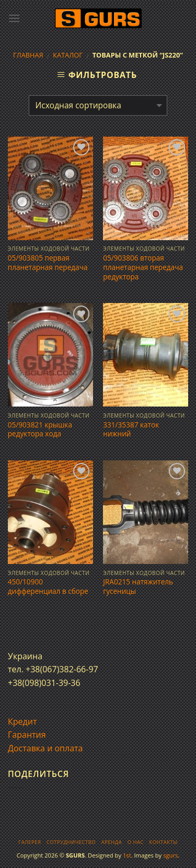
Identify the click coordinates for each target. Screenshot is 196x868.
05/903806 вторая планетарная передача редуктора (143, 267)
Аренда (112, 842)
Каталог (68, 55)
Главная (28, 55)
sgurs (170, 855)
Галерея (30, 842)
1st (127, 855)
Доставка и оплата (45, 748)
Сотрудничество (71, 842)
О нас (136, 842)
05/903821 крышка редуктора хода (40, 429)
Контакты (163, 842)
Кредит (22, 722)
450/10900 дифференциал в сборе (48, 586)
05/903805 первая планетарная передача (48, 262)
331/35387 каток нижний (131, 429)
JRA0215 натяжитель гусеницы (138, 586)
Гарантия (27, 735)
